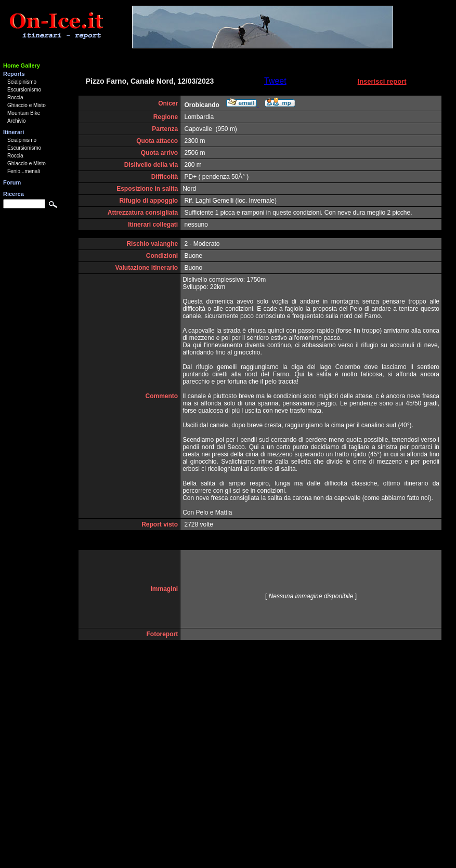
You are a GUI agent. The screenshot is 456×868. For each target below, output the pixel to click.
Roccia (15, 97)
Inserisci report (382, 81)
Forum (12, 182)
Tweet (275, 81)
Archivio (17, 121)
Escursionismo (24, 90)
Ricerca (14, 194)
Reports (14, 74)
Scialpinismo (22, 82)
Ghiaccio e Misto (27, 105)
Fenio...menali (24, 171)
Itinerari (14, 132)
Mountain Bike (24, 113)
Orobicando (202, 105)
